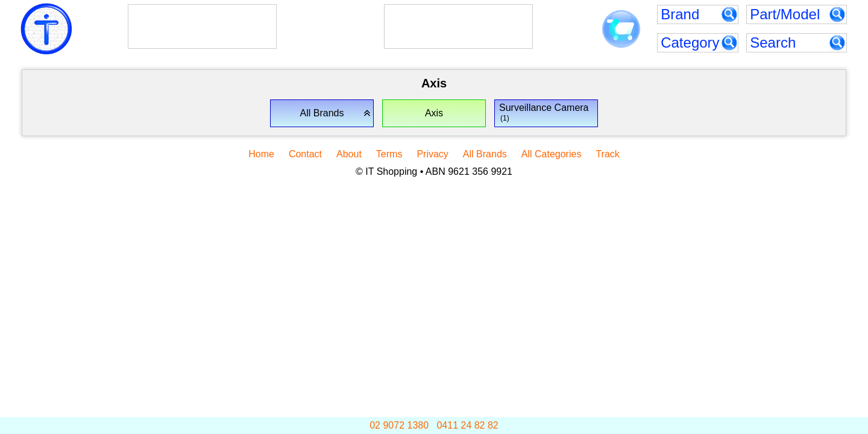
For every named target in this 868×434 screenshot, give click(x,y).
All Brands (485, 154)
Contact (305, 154)
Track (607, 154)
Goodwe (429, 19)
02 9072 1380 (399, 425)
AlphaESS (181, 19)
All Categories (552, 154)
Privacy (432, 154)
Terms (389, 154)
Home (261, 154)
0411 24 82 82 (467, 425)
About (349, 154)
